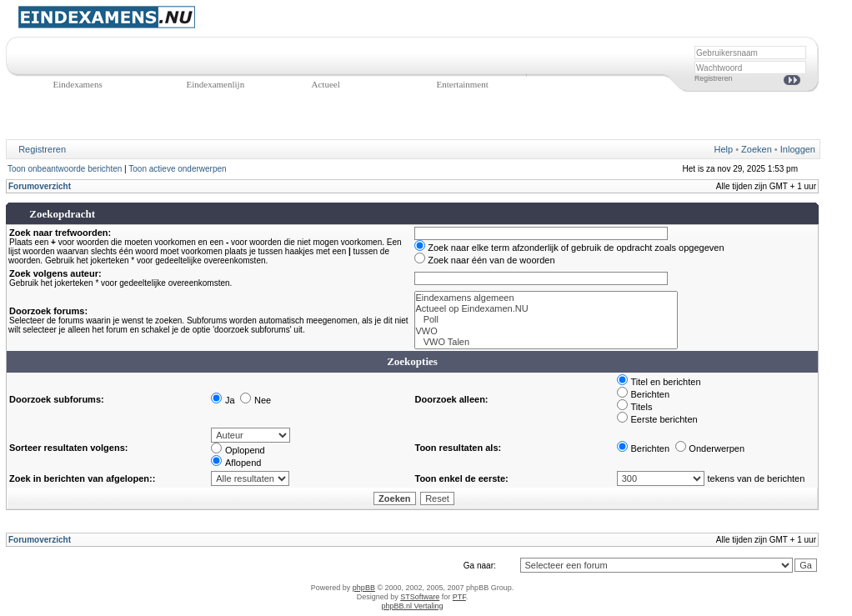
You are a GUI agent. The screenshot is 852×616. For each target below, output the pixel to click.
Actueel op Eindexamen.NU (546, 309)
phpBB (364, 588)
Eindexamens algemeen (546, 298)
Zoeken (757, 149)
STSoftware (420, 597)
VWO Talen (546, 342)
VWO (546, 331)
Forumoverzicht (40, 186)
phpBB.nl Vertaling (412, 606)
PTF (459, 597)
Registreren (713, 78)
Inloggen (798, 149)
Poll (546, 320)
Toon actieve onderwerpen (177, 169)
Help (724, 149)
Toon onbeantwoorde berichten (65, 169)
